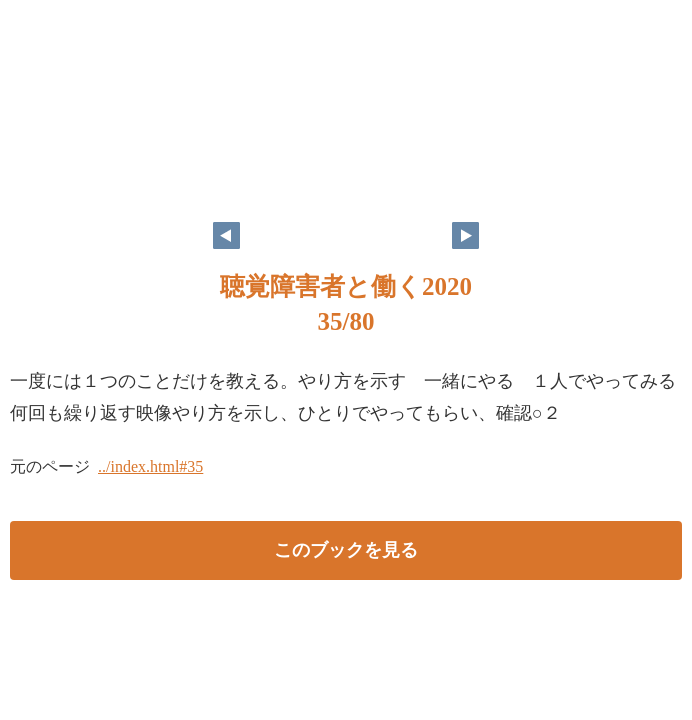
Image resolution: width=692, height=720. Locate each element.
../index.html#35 (150, 466)
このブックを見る (346, 550)
